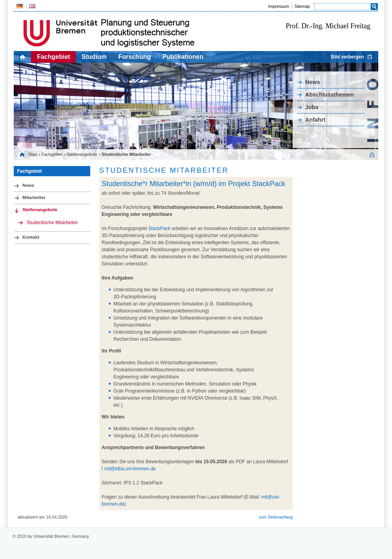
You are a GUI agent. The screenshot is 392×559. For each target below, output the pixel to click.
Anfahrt (315, 120)
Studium (94, 57)
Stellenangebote (82, 154)
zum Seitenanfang (276, 517)
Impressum (278, 6)
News (313, 82)
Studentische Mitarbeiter (52, 223)
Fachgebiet (53, 57)
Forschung (135, 57)
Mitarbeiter (34, 197)
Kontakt (31, 237)
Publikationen (183, 57)
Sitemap (302, 6)
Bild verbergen (347, 57)
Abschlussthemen (330, 95)
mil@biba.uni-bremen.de (130, 469)
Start (33, 154)
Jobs (312, 107)
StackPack (160, 228)
